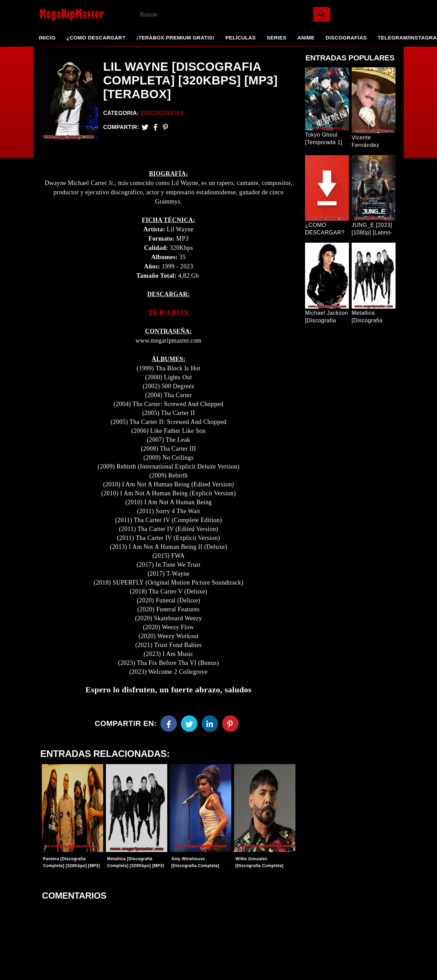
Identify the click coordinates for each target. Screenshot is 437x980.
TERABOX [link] (169, 312)
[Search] (322, 14)
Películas (241, 38)
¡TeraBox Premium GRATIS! (175, 38)
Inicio (47, 38)
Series (276, 38)
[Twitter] (145, 127)
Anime (306, 38)
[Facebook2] (155, 127)
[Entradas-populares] (72, 808)
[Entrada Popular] (327, 99)
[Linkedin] (210, 724)
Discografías (346, 38)
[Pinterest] (165, 127)
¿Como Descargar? (96, 38)
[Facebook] (169, 724)
